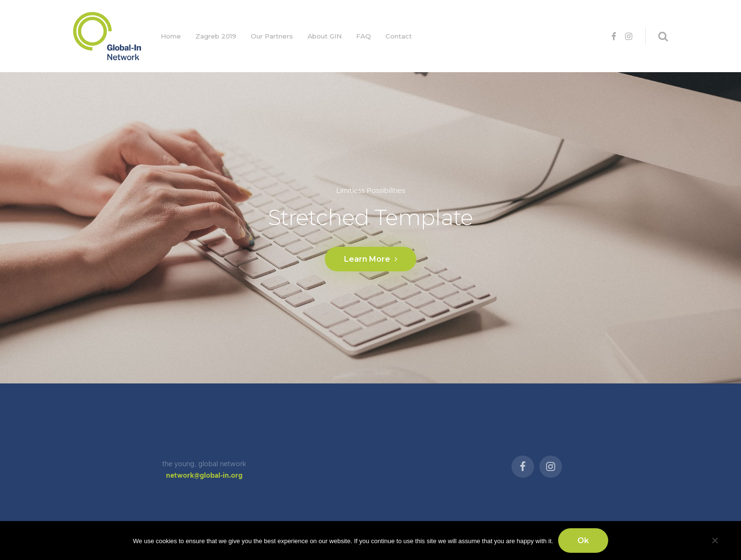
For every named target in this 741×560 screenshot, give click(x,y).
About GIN (325, 36)
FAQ (364, 36)
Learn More (370, 259)
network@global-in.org (204, 476)
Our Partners (272, 36)
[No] (715, 539)
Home (171, 36)
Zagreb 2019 (216, 36)
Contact (399, 36)
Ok (583, 541)
